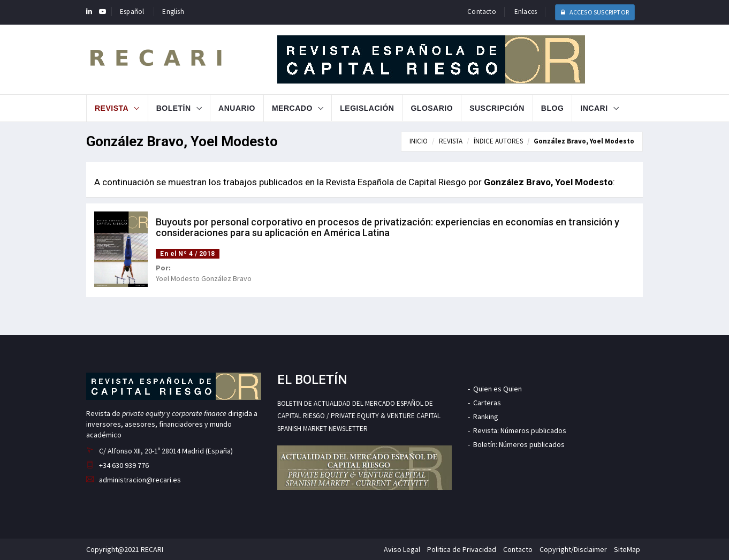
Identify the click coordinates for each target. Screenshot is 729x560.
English (173, 12)
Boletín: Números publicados (519, 444)
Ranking (486, 417)
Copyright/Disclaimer (573, 549)
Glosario (432, 108)
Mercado (292, 108)
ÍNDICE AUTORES (498, 141)
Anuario (237, 108)
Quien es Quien (498, 389)
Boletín (174, 108)
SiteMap (627, 549)
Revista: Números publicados (520, 430)
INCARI (594, 108)
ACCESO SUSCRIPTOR (595, 12)
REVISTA (451, 141)
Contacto (482, 12)
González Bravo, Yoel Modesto (584, 141)
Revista (112, 108)
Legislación (367, 108)
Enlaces (526, 12)
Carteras (487, 403)
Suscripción (497, 108)
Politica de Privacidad (462, 549)
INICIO (419, 141)
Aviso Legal (402, 549)
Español (132, 12)
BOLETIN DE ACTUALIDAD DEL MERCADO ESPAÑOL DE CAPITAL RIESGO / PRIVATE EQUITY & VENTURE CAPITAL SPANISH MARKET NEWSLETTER (359, 416)
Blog (552, 108)
